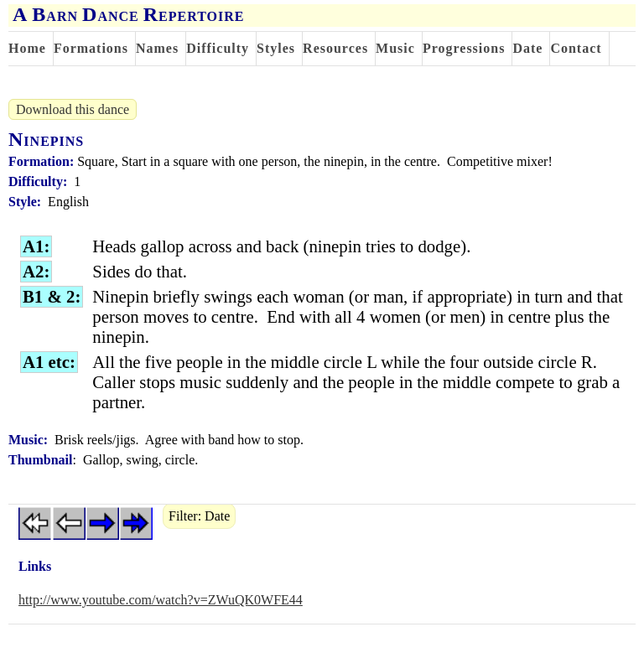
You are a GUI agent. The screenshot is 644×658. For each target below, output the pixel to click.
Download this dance (73, 109)
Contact (576, 48)
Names (157, 48)
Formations (91, 48)
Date (527, 48)
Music (395, 48)
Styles (276, 48)
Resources (335, 48)
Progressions (464, 48)
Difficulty (218, 48)
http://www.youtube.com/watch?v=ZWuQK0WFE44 (161, 600)
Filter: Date (199, 516)
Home (27, 48)
